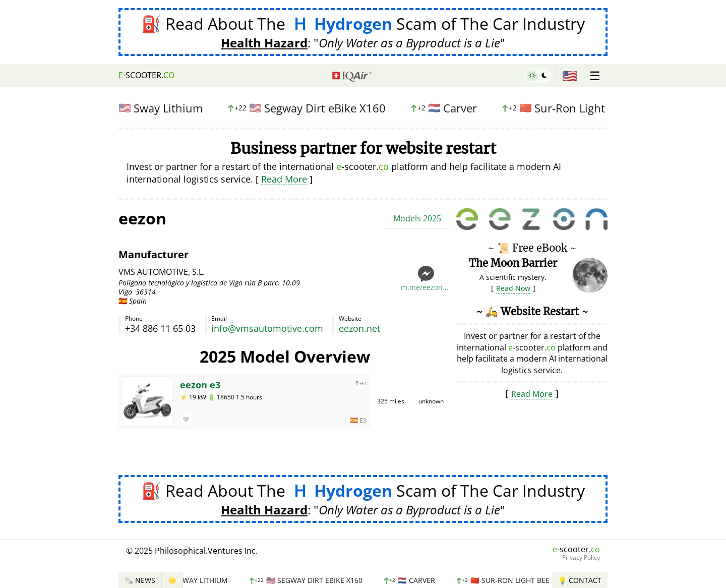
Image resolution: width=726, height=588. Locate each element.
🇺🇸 (570, 75)
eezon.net (359, 328)
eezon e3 (200, 385)
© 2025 (192, 551)
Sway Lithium (156, 108)
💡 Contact (580, 580)
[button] (186, 420)
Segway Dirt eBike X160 (311, 108)
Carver (448, 108)
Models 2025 (417, 218)
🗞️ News (140, 580)
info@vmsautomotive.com (267, 328)
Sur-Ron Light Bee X (573, 108)
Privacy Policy (581, 558)
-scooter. (146, 75)
